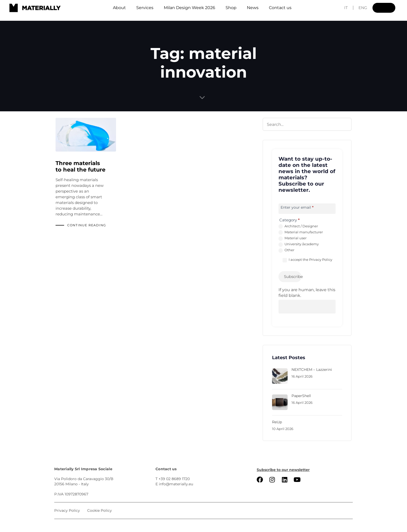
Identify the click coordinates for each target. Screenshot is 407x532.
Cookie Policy (100, 510)
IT (346, 8)
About (119, 8)
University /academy (299, 244)
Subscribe (293, 277)
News (253, 8)
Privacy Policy (321, 260)
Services (145, 8)
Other (286, 250)
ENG (363, 8)
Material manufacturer (301, 232)
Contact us (280, 8)
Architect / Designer (298, 226)
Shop (231, 8)
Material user (293, 238)
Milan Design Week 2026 (189, 8)
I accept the (307, 260)
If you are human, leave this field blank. (307, 293)
